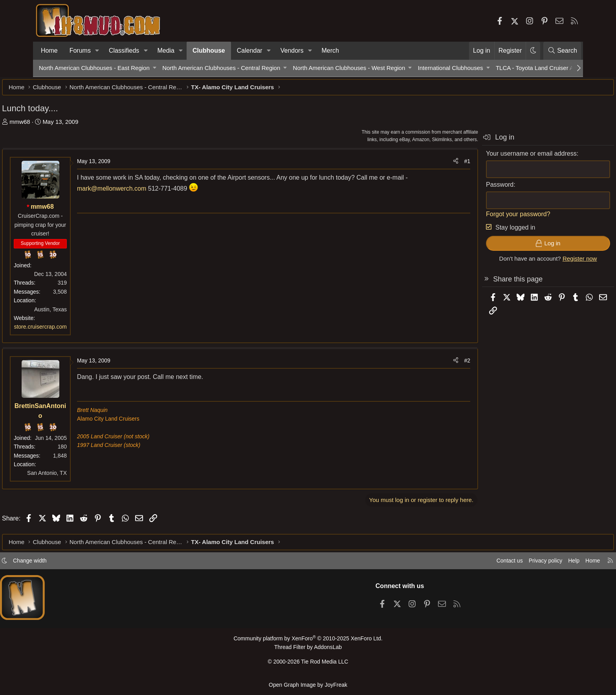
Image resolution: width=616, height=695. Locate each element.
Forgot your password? (481, 218)
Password (463, 188)
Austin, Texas (87, 313)
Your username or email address (494, 157)
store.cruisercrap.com (77, 331)
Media (166, 51)
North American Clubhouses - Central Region (221, 68)
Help (533, 564)
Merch (330, 51)
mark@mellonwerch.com (166, 192)
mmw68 (57, 126)
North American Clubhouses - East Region (94, 68)
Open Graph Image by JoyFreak (308, 685)
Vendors (292, 51)
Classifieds (124, 51)
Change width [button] (71, 564)
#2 (430, 364)
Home (49, 51)
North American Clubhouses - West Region (349, 68)
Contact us (465, 564)
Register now (543, 262)
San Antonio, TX (84, 477)
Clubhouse (209, 51)
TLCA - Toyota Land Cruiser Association (548, 68)
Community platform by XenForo (308, 642)
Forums (80, 51)
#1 (430, 165)
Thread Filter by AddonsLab (308, 650)
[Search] (562, 51)
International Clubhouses (451, 68)
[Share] (419, 165)
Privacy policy (503, 564)
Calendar (250, 51)
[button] (97, 51)
